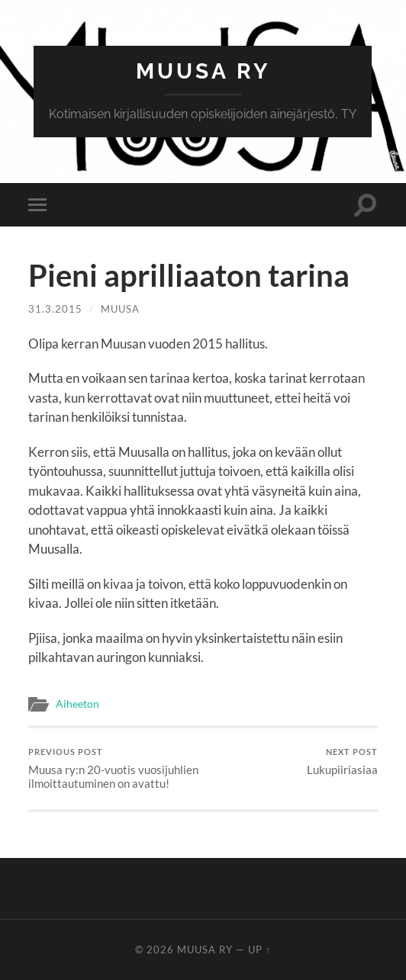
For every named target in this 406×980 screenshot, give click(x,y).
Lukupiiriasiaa (342, 762)
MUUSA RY (203, 71)
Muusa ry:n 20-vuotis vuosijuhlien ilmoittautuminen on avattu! (114, 768)
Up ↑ (259, 949)
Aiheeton (77, 704)
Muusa (120, 309)
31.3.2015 (55, 309)
